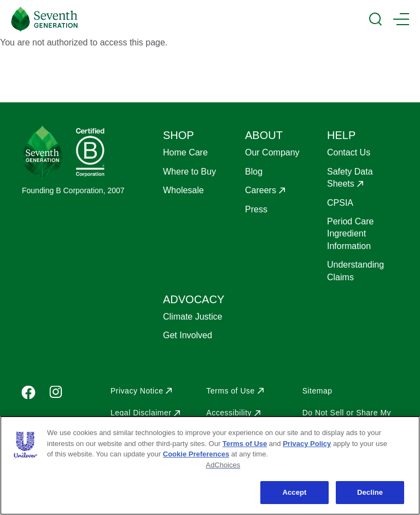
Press (256, 209)
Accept (294, 492)
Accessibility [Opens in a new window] (229, 413)
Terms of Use (245, 444)
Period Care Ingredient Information (350, 234)
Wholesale (183, 190)
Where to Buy (189, 172)
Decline (370, 492)
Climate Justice (192, 317)
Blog (254, 172)
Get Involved (188, 335)
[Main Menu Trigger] (401, 19)
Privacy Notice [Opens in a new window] (137, 391)
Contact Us (349, 152)
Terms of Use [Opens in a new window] (230, 391)
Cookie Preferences (196, 454)
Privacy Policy (307, 444)
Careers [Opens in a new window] (261, 190)
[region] (210, 465)
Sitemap (317, 391)
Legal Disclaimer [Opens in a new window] (141, 413)
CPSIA (340, 203)
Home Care (185, 152)
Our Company (272, 152)
